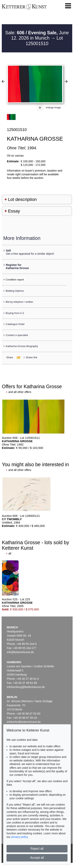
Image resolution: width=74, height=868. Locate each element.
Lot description (22, 199)
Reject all (37, 849)
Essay (14, 211)
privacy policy (19, 837)
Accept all (37, 858)
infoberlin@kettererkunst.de (24, 722)
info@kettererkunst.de (20, 652)
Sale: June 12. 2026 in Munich (37, 35)
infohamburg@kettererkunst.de (26, 687)
